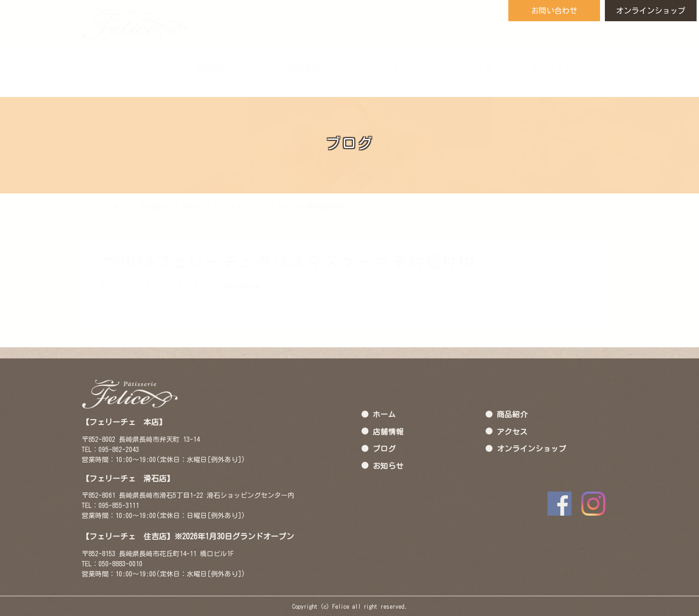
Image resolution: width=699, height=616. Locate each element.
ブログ (384, 448)
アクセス (512, 431)
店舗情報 (388, 431)
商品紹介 (512, 414)
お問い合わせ (554, 11)
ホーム (384, 414)
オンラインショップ (651, 11)
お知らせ (388, 465)
